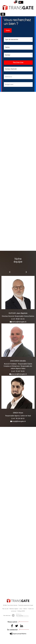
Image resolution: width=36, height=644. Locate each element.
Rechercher (18, 62)
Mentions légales (14, 609)
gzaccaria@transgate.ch (19, 374)
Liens (21, 609)
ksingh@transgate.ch (19, 421)
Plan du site (5, 609)
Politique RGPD (21, 611)
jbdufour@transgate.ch (19, 322)
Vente (8, 30)
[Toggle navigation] (3, 14)
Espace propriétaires (18, 634)
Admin (25, 609)
